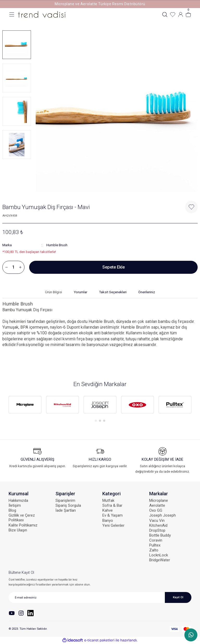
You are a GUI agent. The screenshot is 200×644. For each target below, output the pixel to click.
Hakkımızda (18, 500)
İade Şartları (66, 510)
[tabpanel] (25, 405)
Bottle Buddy (160, 535)
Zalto (154, 550)
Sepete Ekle (114, 267)
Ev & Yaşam (113, 515)
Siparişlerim (65, 500)
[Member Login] (180, 15)
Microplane (159, 500)
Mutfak (108, 500)
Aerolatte (157, 505)
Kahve (108, 510)
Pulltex (155, 545)
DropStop (157, 530)
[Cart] (188, 15)
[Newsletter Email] (100, 597)
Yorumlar (80, 292)
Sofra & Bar (112, 505)
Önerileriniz (147, 292)
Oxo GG (156, 510)
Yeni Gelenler (113, 525)
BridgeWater (160, 560)
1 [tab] (96, 421)
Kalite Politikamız (23, 525)
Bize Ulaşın (18, 530)
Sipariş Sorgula (68, 505)
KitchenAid (158, 525)
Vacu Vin (157, 521)
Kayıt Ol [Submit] (178, 597)
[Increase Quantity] (20, 267)
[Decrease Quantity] (7, 267)
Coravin (156, 540)
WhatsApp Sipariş (191, 635)
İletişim (15, 505)
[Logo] (42, 14)
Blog (12, 510)
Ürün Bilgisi (54, 292)
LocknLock (159, 555)
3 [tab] (104, 421)
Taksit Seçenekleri (113, 292)
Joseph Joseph (162, 515)
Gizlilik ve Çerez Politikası (22, 518)
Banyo (108, 521)
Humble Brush (57, 245)
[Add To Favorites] (191, 207)
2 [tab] (100, 421)
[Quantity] (13, 267)
